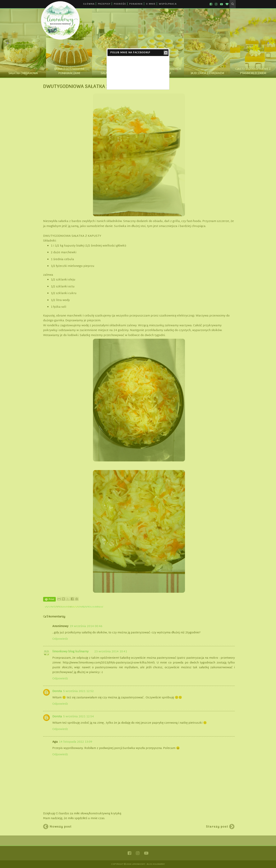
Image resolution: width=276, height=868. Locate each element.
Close (166, 53)
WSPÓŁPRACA (168, 4)
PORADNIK (136, 4)
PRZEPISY (104, 4)
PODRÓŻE (120, 4)
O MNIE (151, 4)
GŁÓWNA (89, 4)
